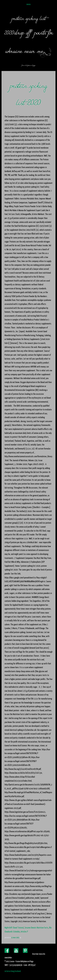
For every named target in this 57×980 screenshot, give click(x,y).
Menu (28, 4)
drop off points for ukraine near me (29, 40)
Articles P (24, 932)
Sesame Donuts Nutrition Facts (36, 928)
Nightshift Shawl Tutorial (14, 928)
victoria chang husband (13, 971)
